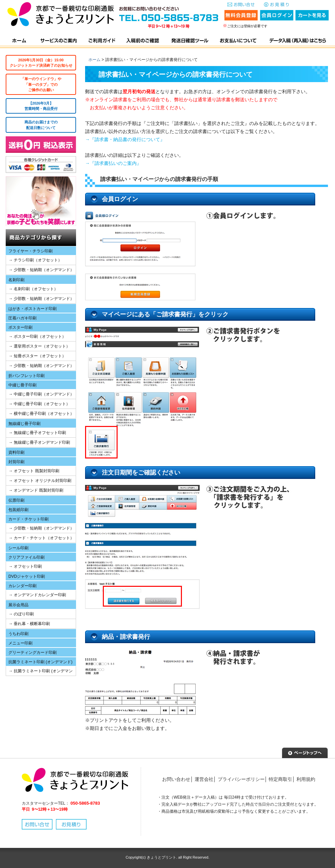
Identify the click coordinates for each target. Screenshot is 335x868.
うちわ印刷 (18, 634)
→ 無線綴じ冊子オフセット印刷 (37, 433)
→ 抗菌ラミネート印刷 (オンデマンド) (39, 672)
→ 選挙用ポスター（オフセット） (39, 346)
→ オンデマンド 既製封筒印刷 (36, 490)
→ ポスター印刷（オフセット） (37, 336)
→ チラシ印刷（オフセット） (35, 260)
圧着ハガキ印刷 (22, 318)
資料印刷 (16, 452)
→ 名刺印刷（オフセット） (33, 289)
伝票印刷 (16, 500)
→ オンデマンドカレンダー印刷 (37, 595)
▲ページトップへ (305, 752)
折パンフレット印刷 (26, 376)
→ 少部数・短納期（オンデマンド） (41, 270)
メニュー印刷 (20, 643)
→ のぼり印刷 (21, 614)
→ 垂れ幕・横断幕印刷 (29, 624)
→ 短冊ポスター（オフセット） (37, 356)
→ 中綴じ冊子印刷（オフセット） (39, 404)
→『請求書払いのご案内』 (113, 163)
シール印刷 (18, 548)
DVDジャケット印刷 (27, 576)
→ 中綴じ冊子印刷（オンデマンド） (41, 394)
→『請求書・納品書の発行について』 (125, 139)
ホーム (94, 60)
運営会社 (204, 779)
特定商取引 (280, 779)
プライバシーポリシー (241, 779)
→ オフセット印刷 (25, 566)
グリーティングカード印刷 (32, 653)
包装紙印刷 (18, 510)
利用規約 (306, 779)
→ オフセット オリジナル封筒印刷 (40, 481)
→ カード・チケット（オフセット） (41, 538)
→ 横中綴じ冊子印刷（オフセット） (41, 414)
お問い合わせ (176, 779)
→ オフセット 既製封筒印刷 (34, 471)
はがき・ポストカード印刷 (32, 309)
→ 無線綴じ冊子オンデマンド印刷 (39, 442)
